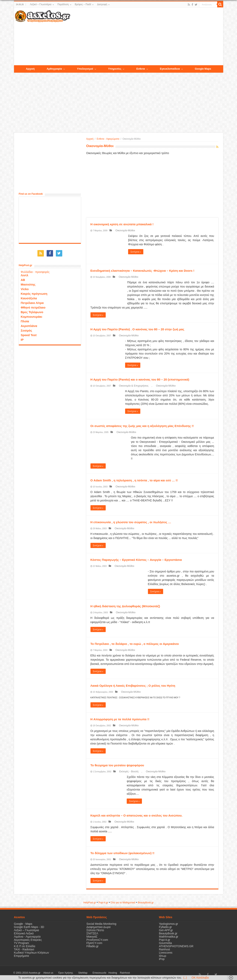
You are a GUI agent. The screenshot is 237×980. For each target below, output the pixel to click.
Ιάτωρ (163, 956)
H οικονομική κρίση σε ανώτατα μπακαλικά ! (122, 224)
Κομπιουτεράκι (32, 315)
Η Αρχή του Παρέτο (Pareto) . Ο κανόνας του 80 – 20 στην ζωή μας (137, 329)
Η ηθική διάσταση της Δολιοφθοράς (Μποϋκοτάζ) (125, 606)
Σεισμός (27, 328)
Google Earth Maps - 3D (29, 927)
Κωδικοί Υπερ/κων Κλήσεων (32, 953)
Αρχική (90, 139)
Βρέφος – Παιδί (83, 4)
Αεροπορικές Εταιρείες (28, 940)
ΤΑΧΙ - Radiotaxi (24, 949)
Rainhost (164, 949)
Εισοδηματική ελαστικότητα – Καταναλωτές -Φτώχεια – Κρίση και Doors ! (142, 271)
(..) (185, 978)
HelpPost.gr (90, 903)
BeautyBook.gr (168, 933)
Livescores (166, 953)
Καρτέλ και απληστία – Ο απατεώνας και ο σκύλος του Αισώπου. (137, 815)
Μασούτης (28, 282)
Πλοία (25, 319)
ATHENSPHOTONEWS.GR (176, 946)
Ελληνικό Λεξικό (24, 933)
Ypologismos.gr (168, 924)
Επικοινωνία (84, 973)
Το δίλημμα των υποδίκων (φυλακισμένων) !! (123, 853)
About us (46, 973)
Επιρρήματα (22, 956)
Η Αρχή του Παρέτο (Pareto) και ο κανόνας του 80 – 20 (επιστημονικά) (140, 379)
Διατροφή (102, 4)
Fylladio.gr (165, 927)
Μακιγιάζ (92, 937)
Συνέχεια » (136, 252)
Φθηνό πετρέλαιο (33, 305)
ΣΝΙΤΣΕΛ (92, 933)
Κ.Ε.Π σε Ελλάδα (25, 946)
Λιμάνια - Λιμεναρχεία (27, 937)
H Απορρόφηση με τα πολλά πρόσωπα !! (120, 719)
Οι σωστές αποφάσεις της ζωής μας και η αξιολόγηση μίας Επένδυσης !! (142, 426)
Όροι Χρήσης (59, 973)
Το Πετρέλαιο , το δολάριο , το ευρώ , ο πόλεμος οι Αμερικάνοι (135, 644)
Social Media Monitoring (101, 924)
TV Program (22, 943)
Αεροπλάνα (29, 324)
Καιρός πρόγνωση (34, 292)
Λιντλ (25, 273)
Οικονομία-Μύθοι (122, 230)
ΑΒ (23, 278)
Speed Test (29, 333)
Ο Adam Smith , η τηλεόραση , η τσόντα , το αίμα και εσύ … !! (134, 480)
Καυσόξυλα (29, 296)
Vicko (25, 287)
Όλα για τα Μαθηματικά (123, 903)
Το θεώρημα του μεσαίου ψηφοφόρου (117, 765)
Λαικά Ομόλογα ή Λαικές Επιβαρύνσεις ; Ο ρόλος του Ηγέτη (133, 686)
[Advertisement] (147, 37)
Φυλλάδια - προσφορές (35, 270)
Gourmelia (165, 943)
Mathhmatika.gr (169, 937)
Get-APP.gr (166, 930)
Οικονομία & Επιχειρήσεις (131, 386)
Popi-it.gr (103, 903)
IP (22, 338)
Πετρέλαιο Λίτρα (32, 301)
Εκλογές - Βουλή (126, 771)
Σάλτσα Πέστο (95, 930)
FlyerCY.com (94, 943)
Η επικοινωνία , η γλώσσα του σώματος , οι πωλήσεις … (131, 522)
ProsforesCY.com (97, 940)
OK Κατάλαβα (200, 978)
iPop (162, 959)
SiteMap (72, 973)
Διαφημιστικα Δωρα (98, 927)
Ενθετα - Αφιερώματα (108, 139)
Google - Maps (23, 924)
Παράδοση (63, 4)
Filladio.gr (93, 946)
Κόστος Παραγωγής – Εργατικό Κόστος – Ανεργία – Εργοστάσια (136, 560)
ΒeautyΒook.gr (146, 903)
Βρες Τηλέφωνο (32, 310)
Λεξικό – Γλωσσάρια (41, 4)
